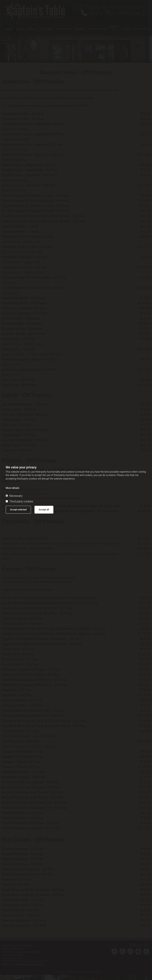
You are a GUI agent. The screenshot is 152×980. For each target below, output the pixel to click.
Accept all (44, 510)
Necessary (14, 496)
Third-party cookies (19, 502)
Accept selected (18, 510)
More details (12, 488)
